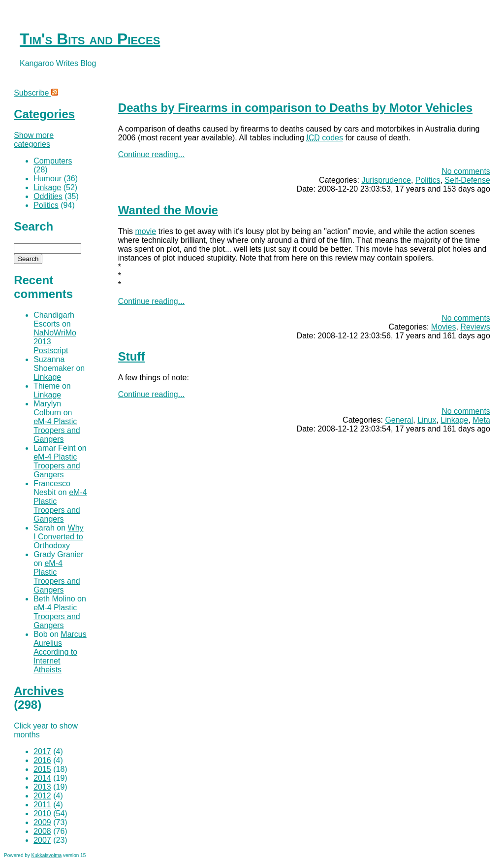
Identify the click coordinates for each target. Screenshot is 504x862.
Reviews (475, 327)
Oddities (48, 196)
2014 (42, 778)
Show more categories (34, 140)
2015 (42, 769)
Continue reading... (151, 154)
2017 (42, 751)
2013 (42, 787)
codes (325, 138)
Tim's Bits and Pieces (90, 39)
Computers (53, 161)
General (399, 420)
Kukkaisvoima (47, 855)
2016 (42, 760)
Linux (427, 420)
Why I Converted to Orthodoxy (58, 537)
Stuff (132, 356)
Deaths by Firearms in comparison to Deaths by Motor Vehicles (295, 108)
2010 (42, 813)
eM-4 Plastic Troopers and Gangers (57, 430)
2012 (42, 796)
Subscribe (36, 93)
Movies (444, 327)
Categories (44, 114)
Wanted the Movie (168, 210)
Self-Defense (467, 180)
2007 (42, 840)
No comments (466, 171)
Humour (47, 179)
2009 (42, 822)
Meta (481, 420)
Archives (39, 691)
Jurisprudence (386, 180)
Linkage (454, 420)
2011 (42, 805)
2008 (42, 831)
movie (146, 231)
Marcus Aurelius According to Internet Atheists (60, 652)
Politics (428, 180)
